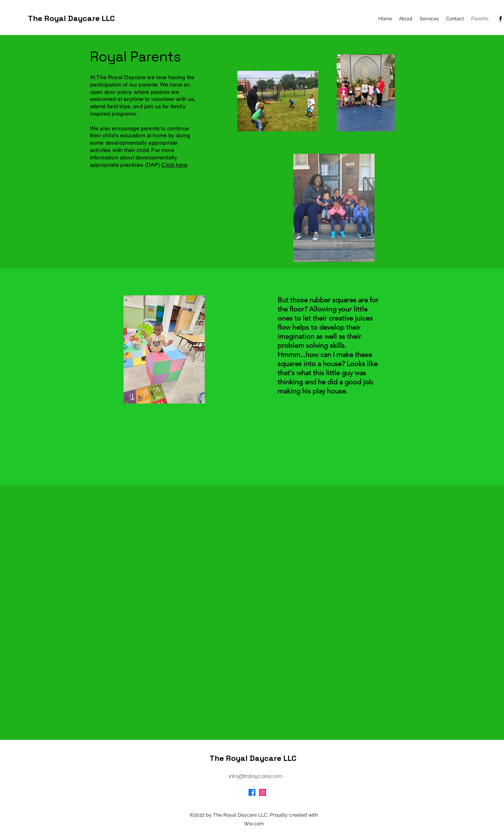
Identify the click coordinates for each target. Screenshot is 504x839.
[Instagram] (262, 792)
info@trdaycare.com (256, 776)
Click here (174, 165)
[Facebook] (252, 792)
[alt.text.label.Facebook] (500, 19)
